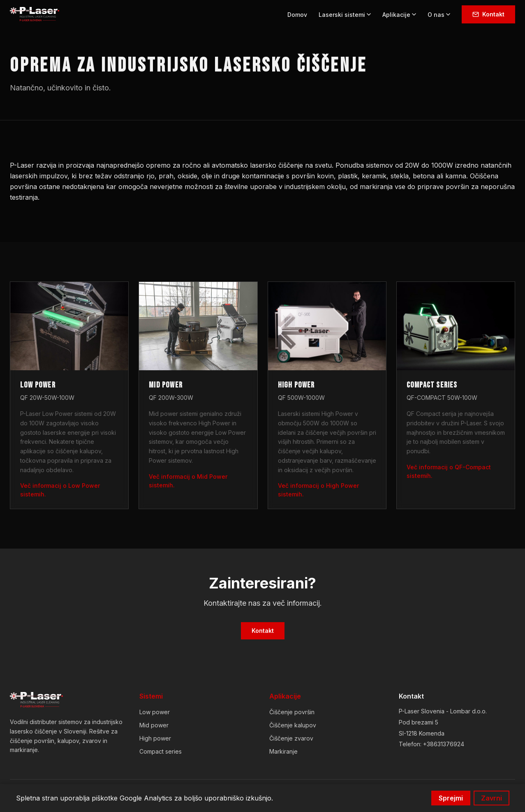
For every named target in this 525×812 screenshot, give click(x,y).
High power (155, 738)
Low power (155, 712)
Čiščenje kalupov (293, 725)
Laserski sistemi (345, 15)
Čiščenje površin (292, 712)
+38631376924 (444, 744)
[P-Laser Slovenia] (36, 700)
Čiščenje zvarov (291, 738)
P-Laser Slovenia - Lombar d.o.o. (443, 711)
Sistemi (151, 696)
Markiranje (283, 751)
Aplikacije (399, 15)
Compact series (161, 751)
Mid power (154, 725)
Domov (297, 15)
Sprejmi (451, 798)
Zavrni (491, 798)
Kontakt (488, 14)
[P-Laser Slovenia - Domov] (35, 15)
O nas (439, 15)
